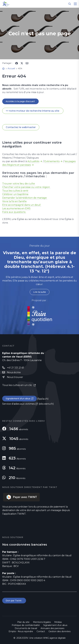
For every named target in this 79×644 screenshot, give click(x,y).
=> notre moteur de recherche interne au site (33, 111)
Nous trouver (15, 377)
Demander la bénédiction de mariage (25, 198)
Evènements (52, 161)
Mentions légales (42, 622)
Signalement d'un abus (18, 399)
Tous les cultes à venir (16, 191)
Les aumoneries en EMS (16, 208)
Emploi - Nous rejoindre (21, 631)
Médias (58, 622)
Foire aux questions (14, 212)
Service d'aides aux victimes (18, 404)
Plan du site (23, 622)
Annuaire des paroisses (52, 628)
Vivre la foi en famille (14, 201)
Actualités (33, 161)
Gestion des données (60, 631)
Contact (41, 631)
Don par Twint (14, 601)
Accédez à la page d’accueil (20, 101)
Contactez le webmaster (21, 127)
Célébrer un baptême (15, 194)
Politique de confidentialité (26, 625)
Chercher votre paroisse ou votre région (26, 187)
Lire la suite (40, 292)
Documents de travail (26, 628)
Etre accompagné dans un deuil (22, 205)
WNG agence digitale (54, 638)
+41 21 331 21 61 (15, 368)
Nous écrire (14, 372)
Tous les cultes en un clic (17, 385)
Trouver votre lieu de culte (19, 184)
